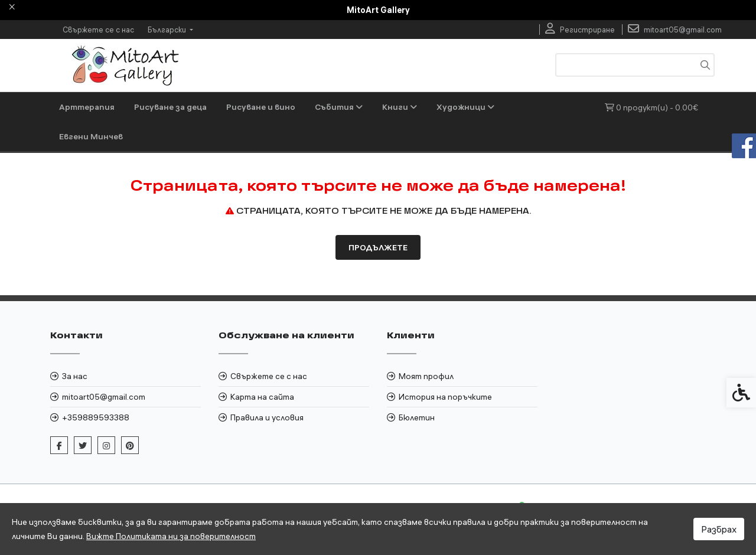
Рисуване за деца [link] (170, 107)
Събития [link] (339, 107)
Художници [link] (465, 107)
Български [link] (168, 30)
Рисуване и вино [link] (261, 107)
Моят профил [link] (426, 376)
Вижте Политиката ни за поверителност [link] (171, 536)
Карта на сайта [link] (262, 397)
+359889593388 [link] (96, 417)
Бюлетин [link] (417, 417)
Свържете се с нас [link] (98, 30)
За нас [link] (75, 376)
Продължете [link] (378, 247)
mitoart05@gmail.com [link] (104, 397)
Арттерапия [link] (87, 107)
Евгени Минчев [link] (91, 136)
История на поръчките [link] (445, 397)
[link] (580, 30)
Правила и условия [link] (267, 417)
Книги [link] (400, 107)
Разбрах (719, 529)
